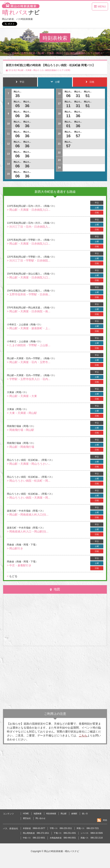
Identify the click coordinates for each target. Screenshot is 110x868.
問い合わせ (40, 818)
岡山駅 (64, 814)
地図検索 (38, 814)
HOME (26, 814)
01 (68, 126)
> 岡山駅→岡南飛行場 (21, 447)
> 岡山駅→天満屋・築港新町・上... (29, 328)
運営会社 (27, 818)
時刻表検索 (51, 814)
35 (17, 96)
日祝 (97, 213)
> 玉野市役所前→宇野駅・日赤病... (29, 294)
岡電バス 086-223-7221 (88, 828)
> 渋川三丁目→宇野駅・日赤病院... (29, 261)
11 (68, 106)
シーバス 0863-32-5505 (92, 833)
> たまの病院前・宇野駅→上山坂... (29, 345)
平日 (97, 203)
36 (27, 106)
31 (78, 96)
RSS (105, 820)
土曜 (97, 208)
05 (17, 106)
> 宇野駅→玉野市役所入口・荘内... (29, 379)
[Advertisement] (55, 678)
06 (17, 116)
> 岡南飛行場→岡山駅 (21, 430)
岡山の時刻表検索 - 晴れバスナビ (62, 851)
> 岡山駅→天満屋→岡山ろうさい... (29, 464)
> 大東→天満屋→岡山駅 (22, 413)
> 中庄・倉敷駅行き (19, 565)
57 (78, 136)
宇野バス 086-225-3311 (61, 828)
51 (88, 96)
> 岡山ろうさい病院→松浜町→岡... (29, 481)
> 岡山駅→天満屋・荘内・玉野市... (29, 362)
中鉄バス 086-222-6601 (34, 838)
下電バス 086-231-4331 (65, 833)
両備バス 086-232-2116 (92, 838)
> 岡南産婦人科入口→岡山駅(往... (28, 531)
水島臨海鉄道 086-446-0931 (63, 838)
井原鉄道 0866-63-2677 (34, 828)
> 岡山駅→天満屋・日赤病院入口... (29, 210)
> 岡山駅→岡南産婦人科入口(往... (28, 515)
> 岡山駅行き (15, 548)
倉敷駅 (74, 814)
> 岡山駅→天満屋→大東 (22, 396)
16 (68, 136)
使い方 (85, 814)
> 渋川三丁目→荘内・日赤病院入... (29, 227)
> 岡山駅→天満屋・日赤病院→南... (29, 311)
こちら (83, 735)
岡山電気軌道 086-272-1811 (36, 833)
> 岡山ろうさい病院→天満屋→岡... (29, 498)
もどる (12, 576)
